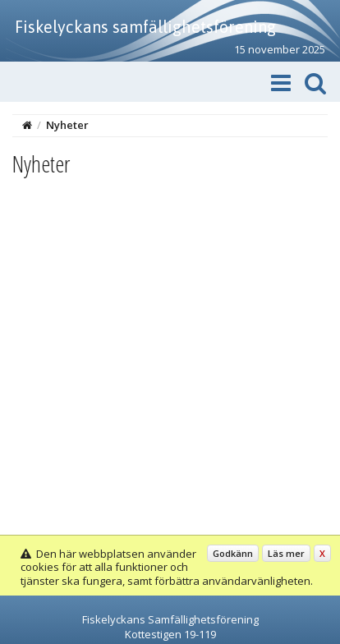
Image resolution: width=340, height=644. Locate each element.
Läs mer (286, 553)
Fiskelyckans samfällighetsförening (145, 27)
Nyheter (67, 125)
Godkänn (233, 553)
